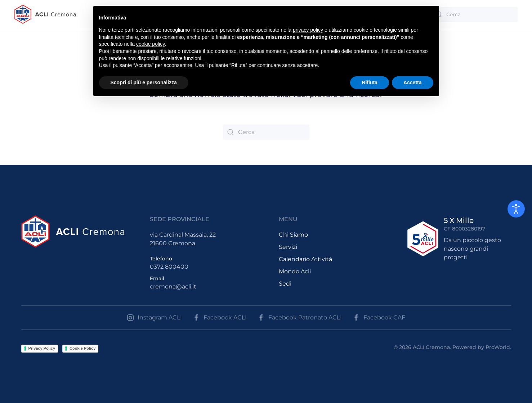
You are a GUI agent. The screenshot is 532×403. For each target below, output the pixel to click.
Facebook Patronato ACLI (300, 318)
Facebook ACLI (220, 318)
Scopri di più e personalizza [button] (144, 82)
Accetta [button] (413, 82)
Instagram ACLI (154, 318)
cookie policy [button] (150, 44)
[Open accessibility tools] (516, 209)
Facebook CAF (379, 318)
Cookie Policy (82, 348)
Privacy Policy (42, 348)
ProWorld (498, 347)
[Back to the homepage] (45, 14)
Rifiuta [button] (370, 82)
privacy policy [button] (308, 30)
